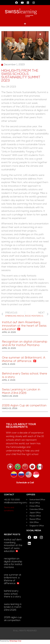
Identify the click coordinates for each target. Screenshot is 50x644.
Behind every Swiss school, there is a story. (13, 594)
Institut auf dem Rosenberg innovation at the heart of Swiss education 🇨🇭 (24, 326)
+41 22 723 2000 (12, 500)
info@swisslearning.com (15, 503)
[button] (25, 24)
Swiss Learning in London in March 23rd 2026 (13, 607)
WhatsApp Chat (15, 641)
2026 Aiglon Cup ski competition (24, 406)
